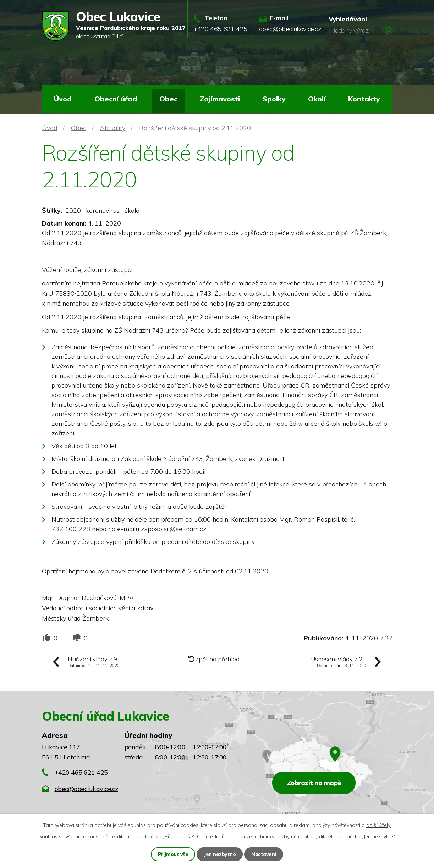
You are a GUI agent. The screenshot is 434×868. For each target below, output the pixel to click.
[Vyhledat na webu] (361, 30)
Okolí (317, 99)
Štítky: (52, 210)
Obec (168, 99)
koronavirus (103, 210)
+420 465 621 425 (81, 772)
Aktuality (113, 128)
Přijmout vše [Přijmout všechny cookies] (173, 854)
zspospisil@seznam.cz (174, 529)
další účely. (379, 825)
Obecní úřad (116, 99)
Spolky (274, 99)
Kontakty (364, 99)
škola (132, 210)
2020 (73, 210)
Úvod (63, 99)
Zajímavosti (220, 99)
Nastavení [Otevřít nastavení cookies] (264, 854)
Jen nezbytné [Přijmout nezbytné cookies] (220, 854)
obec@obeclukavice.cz (86, 789)
